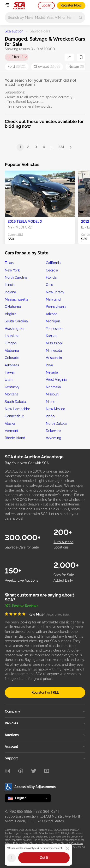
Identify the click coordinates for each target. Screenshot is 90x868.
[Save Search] (81, 57)
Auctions (45, 735)
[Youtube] (47, 771)
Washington (14, 329)
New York (12, 270)
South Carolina (16, 321)
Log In (46, 5)
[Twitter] (34, 771)
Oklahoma (13, 307)
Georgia (52, 270)
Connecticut (14, 416)
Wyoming (54, 438)
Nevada (52, 372)
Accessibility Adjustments (30, 787)
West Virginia (56, 380)
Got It (44, 858)
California (53, 263)
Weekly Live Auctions (21, 580)
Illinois (10, 285)
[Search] (81, 17)
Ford (17, 67)
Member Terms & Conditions (67, 843)
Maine (51, 402)
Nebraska (53, 387)
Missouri (52, 394)
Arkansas (12, 365)
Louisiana (12, 336)
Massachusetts (17, 299)
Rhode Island (15, 438)
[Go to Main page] (19, 6)
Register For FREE (45, 692)
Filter (18, 57)
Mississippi (54, 343)
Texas (9, 263)
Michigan (53, 321)
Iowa (49, 365)
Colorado (12, 358)
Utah (9, 380)
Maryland (53, 299)
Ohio (49, 285)
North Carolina (16, 277)
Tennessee (54, 329)
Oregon (11, 343)
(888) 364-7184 (46, 812)
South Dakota (15, 402)
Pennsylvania (56, 307)
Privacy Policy (12, 843)
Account (45, 746)
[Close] (67, 848)
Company (45, 711)
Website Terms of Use (33, 843)
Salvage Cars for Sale (22, 547)
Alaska (10, 424)
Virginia (11, 314)
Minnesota (54, 351)
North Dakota (56, 424)
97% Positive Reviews (21, 606)
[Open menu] (7, 5)
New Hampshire (17, 409)
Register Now (71, 5)
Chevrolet (47, 67)
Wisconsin (54, 358)
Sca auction (14, 31)
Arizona (52, 314)
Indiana (10, 292)
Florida (51, 277)
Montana (12, 394)
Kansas (51, 336)
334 (61, 147)
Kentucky (12, 387)
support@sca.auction (21, 816)
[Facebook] (21, 771)
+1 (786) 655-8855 (18, 812)
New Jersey (55, 292)
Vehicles (45, 723)
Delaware (53, 431)
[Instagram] (8, 771)
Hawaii (10, 372)
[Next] (71, 147)
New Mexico (55, 409)
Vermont (12, 431)
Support (45, 758)
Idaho (50, 416)
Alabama (12, 351)
